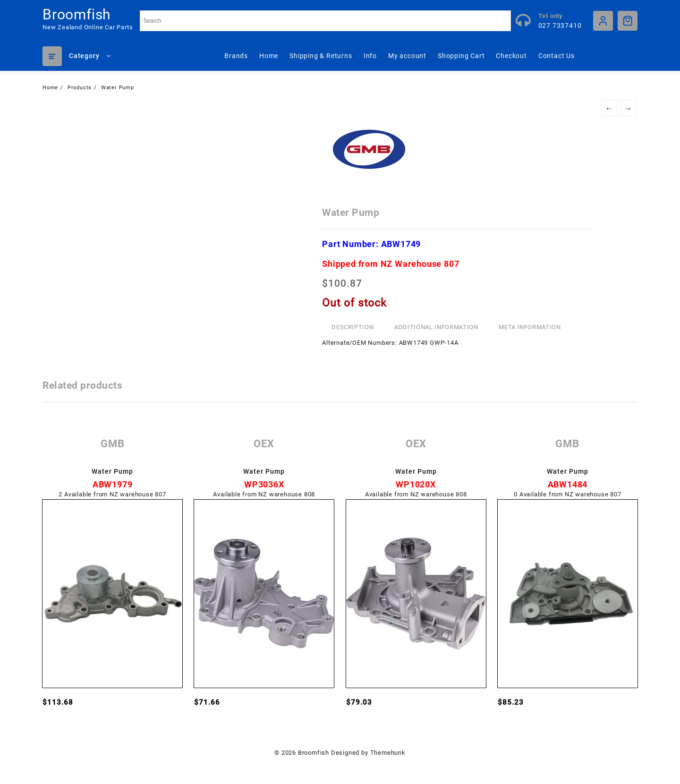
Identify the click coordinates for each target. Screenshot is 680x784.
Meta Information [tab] (530, 327)
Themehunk (388, 753)
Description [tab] (353, 327)
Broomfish (77, 14)
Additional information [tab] (436, 327)
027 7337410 (560, 26)
